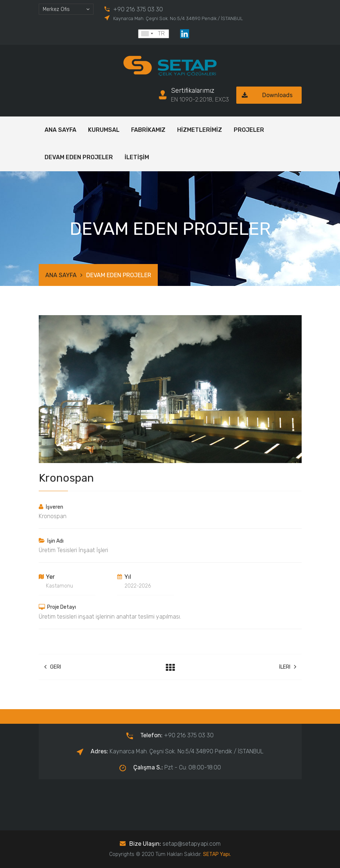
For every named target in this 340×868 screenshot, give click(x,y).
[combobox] (66, 9)
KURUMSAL (104, 130)
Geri (53, 667)
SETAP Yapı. (217, 854)
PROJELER (249, 130)
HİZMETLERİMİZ (200, 130)
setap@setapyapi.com (192, 844)
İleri (288, 667)
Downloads (264, 95)
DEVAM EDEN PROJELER (79, 157)
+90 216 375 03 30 (138, 9)
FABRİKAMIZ (148, 130)
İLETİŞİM (137, 157)
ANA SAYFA (60, 130)
